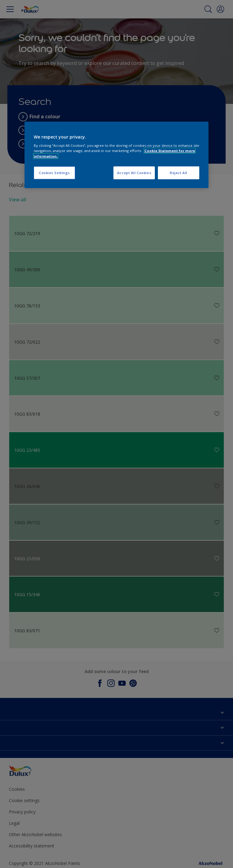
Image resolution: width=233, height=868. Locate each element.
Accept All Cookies (134, 172)
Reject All (179, 172)
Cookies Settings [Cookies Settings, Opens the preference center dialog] (54, 172)
